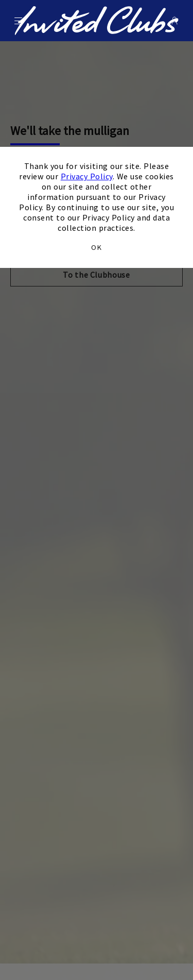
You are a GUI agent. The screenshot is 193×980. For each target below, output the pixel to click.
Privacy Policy (87, 176)
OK (96, 247)
